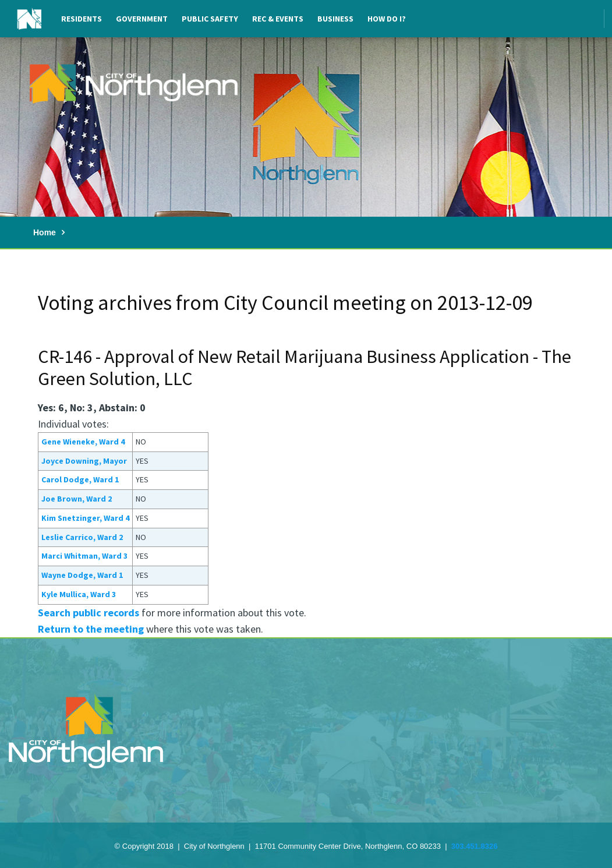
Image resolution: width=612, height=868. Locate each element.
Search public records (89, 613)
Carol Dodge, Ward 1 (80, 479)
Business (335, 19)
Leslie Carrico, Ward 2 (82, 537)
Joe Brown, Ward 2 (77, 499)
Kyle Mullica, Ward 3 (79, 594)
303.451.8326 (475, 846)
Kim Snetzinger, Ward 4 (85, 518)
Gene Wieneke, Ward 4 (83, 442)
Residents (82, 19)
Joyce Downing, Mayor (84, 461)
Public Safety (210, 19)
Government (142, 19)
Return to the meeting (91, 629)
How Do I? (387, 19)
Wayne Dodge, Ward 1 (82, 575)
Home (45, 232)
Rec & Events (278, 19)
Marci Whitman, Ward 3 (84, 556)
